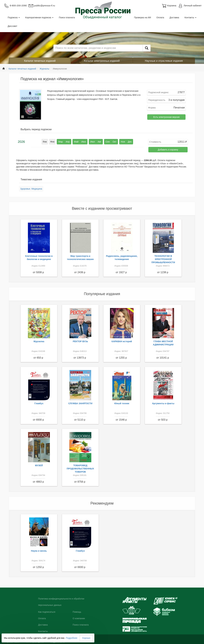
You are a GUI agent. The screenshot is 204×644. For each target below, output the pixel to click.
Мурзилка (39, 341)
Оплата (160, 17)
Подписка (14, 17)
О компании (79, 618)
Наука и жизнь (39, 551)
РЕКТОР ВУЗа (80, 341)
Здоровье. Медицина (31, 189)
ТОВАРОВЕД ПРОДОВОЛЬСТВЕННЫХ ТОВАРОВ (80, 469)
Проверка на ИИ (142, 17)
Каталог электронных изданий (102, 61)
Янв (45, 142)
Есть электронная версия (166, 117)
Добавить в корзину (168, 150)
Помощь (77, 612)
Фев (52, 142)
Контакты (190, 17)
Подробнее (72, 638)
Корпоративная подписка (39, 17)
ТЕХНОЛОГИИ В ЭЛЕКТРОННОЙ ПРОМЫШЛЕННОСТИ (163, 259)
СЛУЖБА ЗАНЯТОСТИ (80, 403)
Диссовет (12, 26)
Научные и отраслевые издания (164, 61)
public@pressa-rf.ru (42, 5)
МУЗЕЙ (39, 465)
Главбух (39, 403)
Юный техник (122, 403)
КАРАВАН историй (122, 341)
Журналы (44, 69)
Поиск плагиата (67, 17)
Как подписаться (47, 612)
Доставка (174, 17)
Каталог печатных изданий (40, 61)
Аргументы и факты (163, 403)
